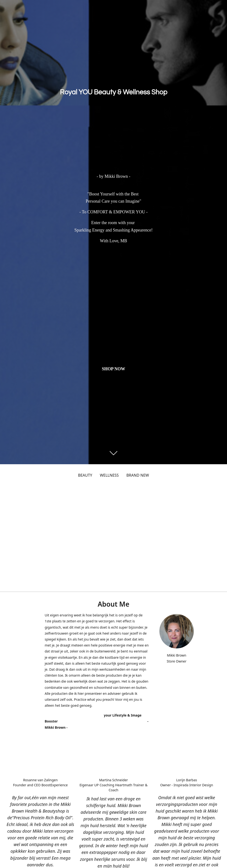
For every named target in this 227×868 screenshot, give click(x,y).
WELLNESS (109, 475)
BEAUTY (85, 475)
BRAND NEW (138, 475)
